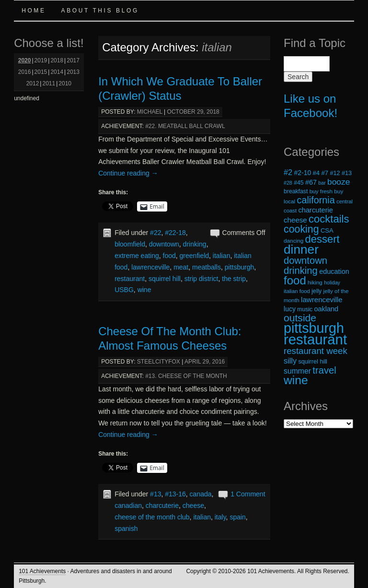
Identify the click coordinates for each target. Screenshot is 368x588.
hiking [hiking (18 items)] (315, 282)
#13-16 (175, 494)
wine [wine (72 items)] (296, 380)
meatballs (207, 267)
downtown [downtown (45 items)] (305, 260)
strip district (201, 279)
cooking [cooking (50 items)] (301, 229)
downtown (164, 244)
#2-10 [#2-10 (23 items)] (302, 173)
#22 (155, 233)
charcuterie (162, 506)
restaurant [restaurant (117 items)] (315, 339)
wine (144, 290)
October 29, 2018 (193, 112)
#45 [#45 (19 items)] (299, 183)
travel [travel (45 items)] (324, 370)
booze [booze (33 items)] (339, 182)
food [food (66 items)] (295, 280)
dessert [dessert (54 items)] (322, 239)
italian (222, 256)
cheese (193, 506)
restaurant (130, 279)
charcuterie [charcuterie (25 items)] (316, 210)
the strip (234, 279)
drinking (195, 244)
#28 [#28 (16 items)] (288, 183)
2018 (57, 60)
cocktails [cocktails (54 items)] (329, 219)
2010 (65, 83)
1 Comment (248, 494)
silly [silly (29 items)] (290, 361)
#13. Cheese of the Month (186, 376)
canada (201, 494)
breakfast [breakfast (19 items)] (296, 191)
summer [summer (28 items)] (297, 371)
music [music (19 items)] (305, 309)
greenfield (195, 256)
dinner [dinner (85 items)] (301, 249)
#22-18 (175, 233)
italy (220, 517)
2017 (73, 60)
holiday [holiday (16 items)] (332, 282)
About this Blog (100, 11)
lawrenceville (150, 267)
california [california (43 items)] (316, 200)
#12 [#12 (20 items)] (335, 173)
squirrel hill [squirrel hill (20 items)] (313, 362)
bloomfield (130, 244)
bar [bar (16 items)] (322, 183)
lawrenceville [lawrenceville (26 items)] (322, 300)
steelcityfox (159, 362)
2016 (25, 72)
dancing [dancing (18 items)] (293, 241)
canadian (128, 506)
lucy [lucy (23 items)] (290, 309)
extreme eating (137, 256)
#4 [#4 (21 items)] (316, 173)
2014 (57, 72)
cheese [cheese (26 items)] (295, 220)
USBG (124, 290)
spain (237, 517)
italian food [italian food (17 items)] (297, 291)
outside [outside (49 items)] (300, 318)
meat (181, 267)
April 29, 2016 (205, 362)
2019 (41, 60)
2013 (73, 72)
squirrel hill (165, 279)
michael (150, 112)
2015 (41, 72)
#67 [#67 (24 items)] (311, 182)
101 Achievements (42, 571)
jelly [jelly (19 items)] (316, 291)
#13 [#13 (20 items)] (347, 173)
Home (34, 11)
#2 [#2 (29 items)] (288, 172)
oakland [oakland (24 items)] (327, 309)
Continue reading (128, 173)
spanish (126, 529)
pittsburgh (239, 267)
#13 (155, 494)
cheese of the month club (152, 517)
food (169, 256)
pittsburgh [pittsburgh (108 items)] (314, 328)
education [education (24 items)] (334, 271)
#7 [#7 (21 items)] (325, 173)
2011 (49, 83)
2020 (25, 60)
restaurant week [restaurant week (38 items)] (316, 351)
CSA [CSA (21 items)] (327, 230)
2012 (33, 83)
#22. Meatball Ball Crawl (185, 126)
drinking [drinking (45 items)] (301, 270)
